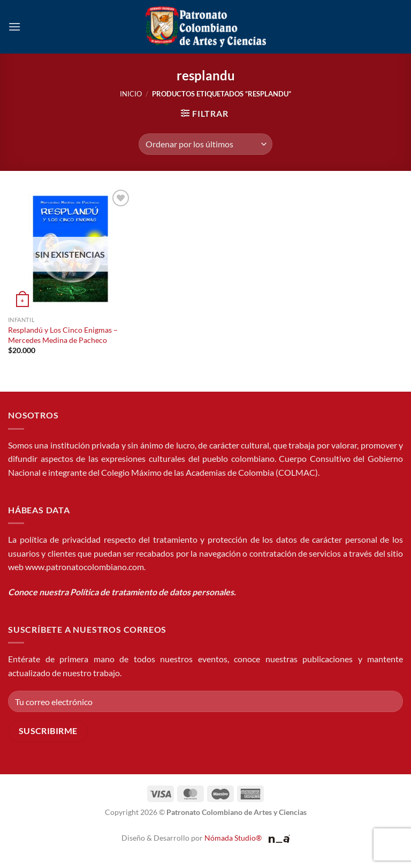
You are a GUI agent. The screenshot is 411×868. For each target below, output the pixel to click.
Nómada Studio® (233, 838)
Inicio (131, 94)
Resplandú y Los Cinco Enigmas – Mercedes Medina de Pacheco (63, 335)
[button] (14, 27)
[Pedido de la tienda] (205, 144)
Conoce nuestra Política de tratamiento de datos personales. (122, 592)
